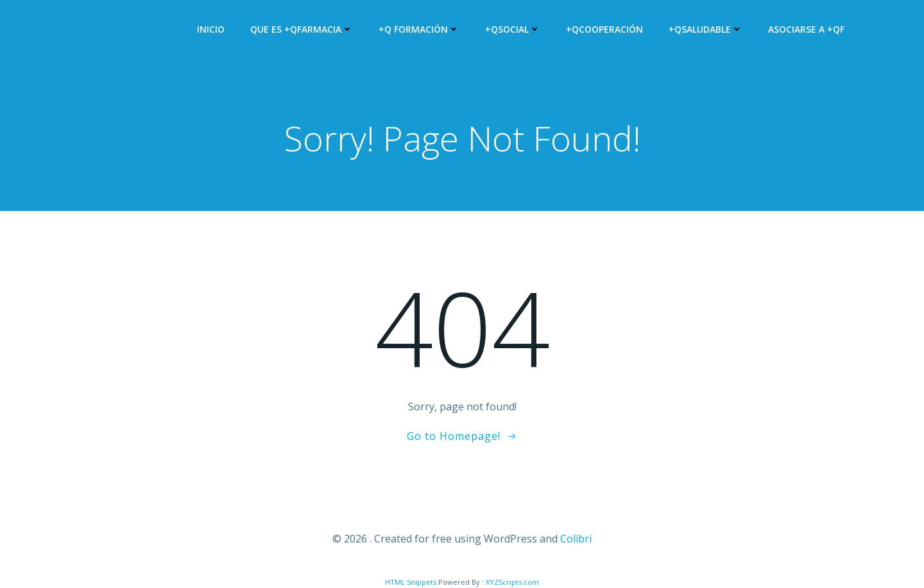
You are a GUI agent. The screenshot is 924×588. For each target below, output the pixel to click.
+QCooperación (604, 29)
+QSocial (513, 29)
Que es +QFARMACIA (302, 29)
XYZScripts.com (512, 582)
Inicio (211, 29)
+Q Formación (419, 29)
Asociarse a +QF (806, 29)
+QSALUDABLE (706, 29)
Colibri (576, 539)
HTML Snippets (411, 582)
